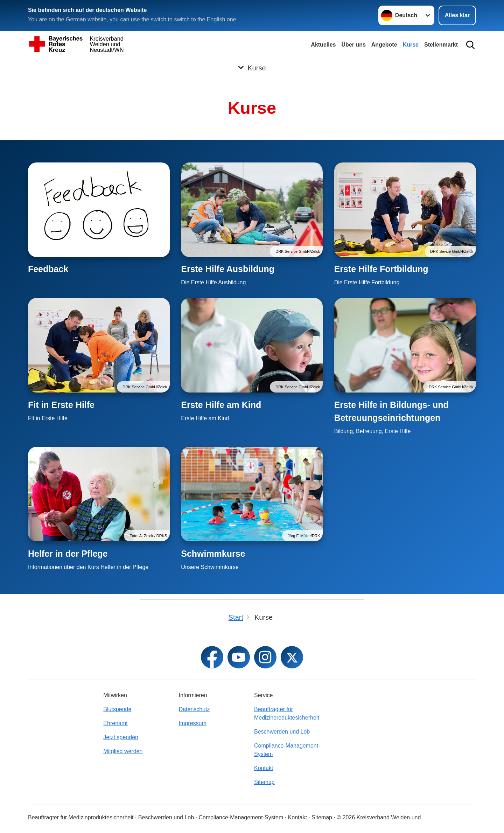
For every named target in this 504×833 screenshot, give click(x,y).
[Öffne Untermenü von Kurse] (252, 68)
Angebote (384, 45)
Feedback (48, 269)
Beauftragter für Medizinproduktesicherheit (287, 713)
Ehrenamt (115, 723)
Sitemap (264, 782)
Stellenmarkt (441, 45)
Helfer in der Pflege (68, 554)
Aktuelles (323, 45)
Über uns (353, 45)
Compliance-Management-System (287, 750)
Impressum (193, 723)
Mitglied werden (123, 751)
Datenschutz (194, 709)
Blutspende (117, 709)
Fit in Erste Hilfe (61, 405)
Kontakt (264, 768)
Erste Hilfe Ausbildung (228, 269)
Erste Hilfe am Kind (221, 405)
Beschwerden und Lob (282, 732)
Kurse (411, 45)
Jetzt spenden (121, 737)
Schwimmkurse (213, 554)
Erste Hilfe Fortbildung (381, 269)
